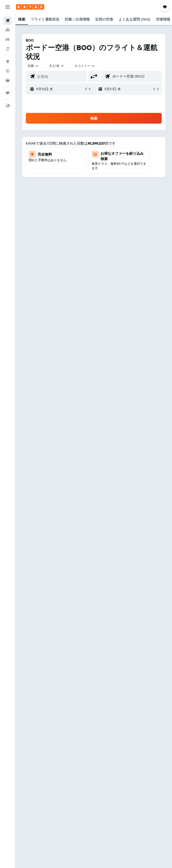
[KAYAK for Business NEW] (8, 80)
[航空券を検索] (8, 21)
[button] (8, 7)
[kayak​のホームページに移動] (30, 7)
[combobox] (85, 66)
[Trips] (8, 93)
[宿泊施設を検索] (8, 30)
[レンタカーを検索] (8, 39)
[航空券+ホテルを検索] (8, 49)
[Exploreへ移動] (8, 61)
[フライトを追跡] (8, 71)
